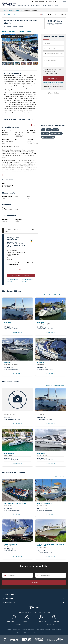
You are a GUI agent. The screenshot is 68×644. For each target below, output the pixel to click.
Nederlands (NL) (50, 624)
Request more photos (30, 68)
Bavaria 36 (45, 133)
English (35, 125)
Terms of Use (16, 630)
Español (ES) (58, 622)
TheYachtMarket (8, 4)
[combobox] (45, 54)
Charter (51, 6)
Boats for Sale (22, 6)
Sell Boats (31, 6)
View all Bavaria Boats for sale (56, 386)
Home (6, 10)
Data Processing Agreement (43, 630)
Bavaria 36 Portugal (48, 137)
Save (43, 15)
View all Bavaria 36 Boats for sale (55, 295)
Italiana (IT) (18, 624)
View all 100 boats (59, 476)
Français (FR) (42, 622)
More (57, 6)
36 (21, 10)
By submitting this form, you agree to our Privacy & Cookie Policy (34, 587)
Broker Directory (41, 6)
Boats (11, 10)
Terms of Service (57, 88)
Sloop (49, 130)
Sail (43, 130)
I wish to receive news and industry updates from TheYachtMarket (53, 72)
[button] (21, 275)
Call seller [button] (21, 270)
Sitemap (9, 630)
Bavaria (17, 10)
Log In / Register (62, 1)
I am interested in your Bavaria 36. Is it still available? (53, 62)
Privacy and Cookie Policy (28, 630)
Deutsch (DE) (26, 622)
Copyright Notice (57, 630)
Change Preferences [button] (38, 1)
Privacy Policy (46, 88)
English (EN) (10, 622)
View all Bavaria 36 (9, 15)
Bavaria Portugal (56, 133)
